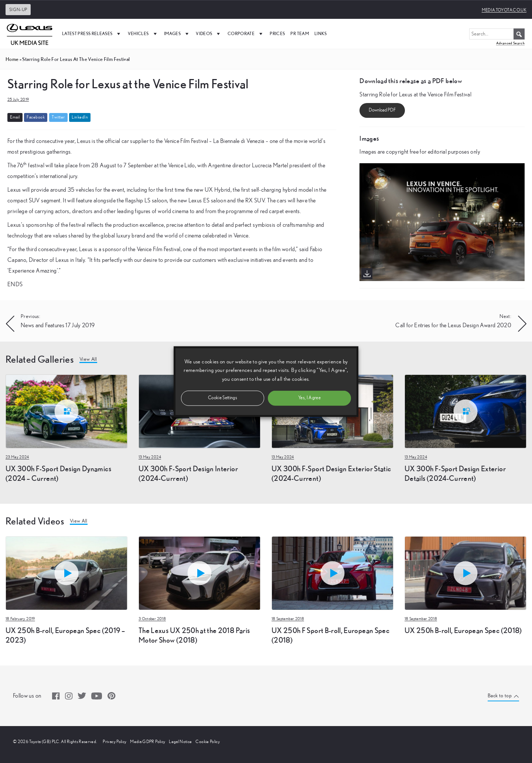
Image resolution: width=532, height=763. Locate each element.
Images (177, 34)
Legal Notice (180, 742)
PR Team (299, 33)
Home (12, 59)
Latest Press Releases (92, 34)
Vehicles (143, 34)
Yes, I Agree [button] (309, 398)
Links (321, 33)
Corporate (246, 34)
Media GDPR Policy (148, 742)
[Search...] (497, 34)
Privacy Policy (115, 742)
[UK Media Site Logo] (30, 34)
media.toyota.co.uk (504, 10)
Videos (209, 34)
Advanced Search (510, 43)
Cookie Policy (208, 742)
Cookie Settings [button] (223, 398)
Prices (277, 33)
